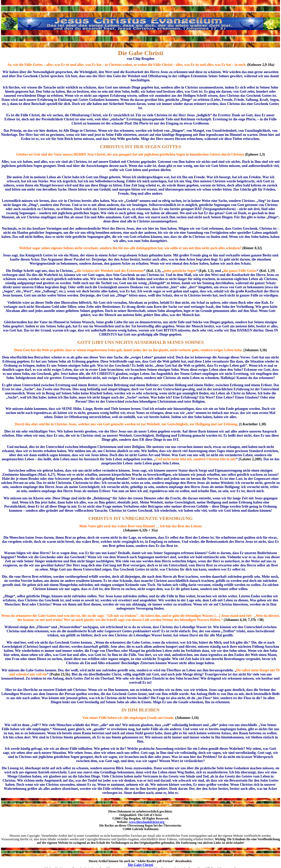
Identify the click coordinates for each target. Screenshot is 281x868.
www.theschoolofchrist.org (147, 822)
